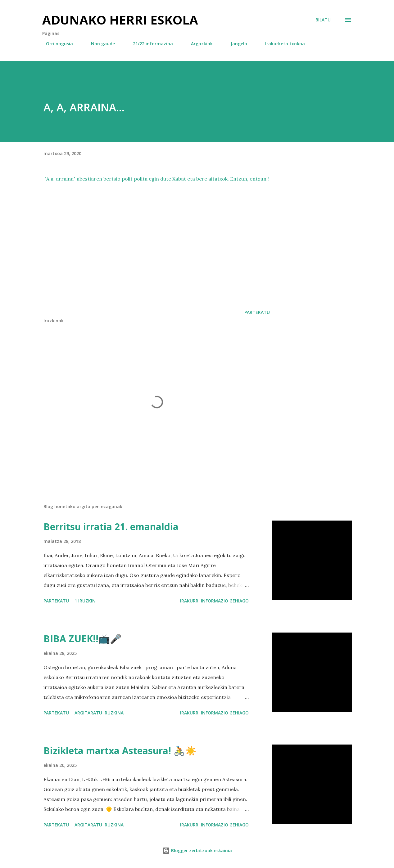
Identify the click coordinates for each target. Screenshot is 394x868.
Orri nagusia (56, 44)
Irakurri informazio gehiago (214, 601)
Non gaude (99, 44)
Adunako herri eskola (120, 20)
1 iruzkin (85, 601)
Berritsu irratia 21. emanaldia (111, 527)
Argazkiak (198, 44)
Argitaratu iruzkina (99, 713)
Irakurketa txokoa (281, 44)
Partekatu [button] (257, 312)
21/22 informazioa (149, 44)
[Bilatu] (323, 20)
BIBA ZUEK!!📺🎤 (82, 639)
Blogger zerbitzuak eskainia (197, 850)
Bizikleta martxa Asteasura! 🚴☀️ (120, 751)
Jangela (235, 44)
